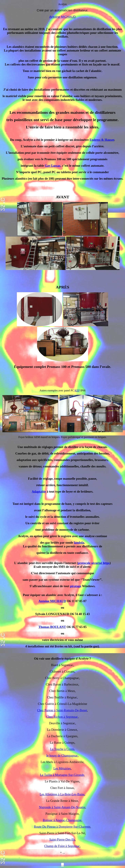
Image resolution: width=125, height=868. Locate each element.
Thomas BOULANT (52, 627)
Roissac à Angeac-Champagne (62, 820)
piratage (76, 586)
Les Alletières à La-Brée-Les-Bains (62, 794)
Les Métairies (62, 768)
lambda (79, 543)
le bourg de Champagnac (62, 755)
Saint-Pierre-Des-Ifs (62, 840)
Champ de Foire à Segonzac (62, 846)
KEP (77, 390)
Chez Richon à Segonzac (62, 717)
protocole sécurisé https (94, 563)
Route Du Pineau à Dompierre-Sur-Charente (62, 827)
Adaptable (39, 491)
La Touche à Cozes (62, 749)
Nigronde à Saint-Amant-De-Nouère (62, 807)
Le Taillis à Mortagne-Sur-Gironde (62, 775)
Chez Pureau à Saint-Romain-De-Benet (62, 710)
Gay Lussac (53, 166)
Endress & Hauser (102, 140)
